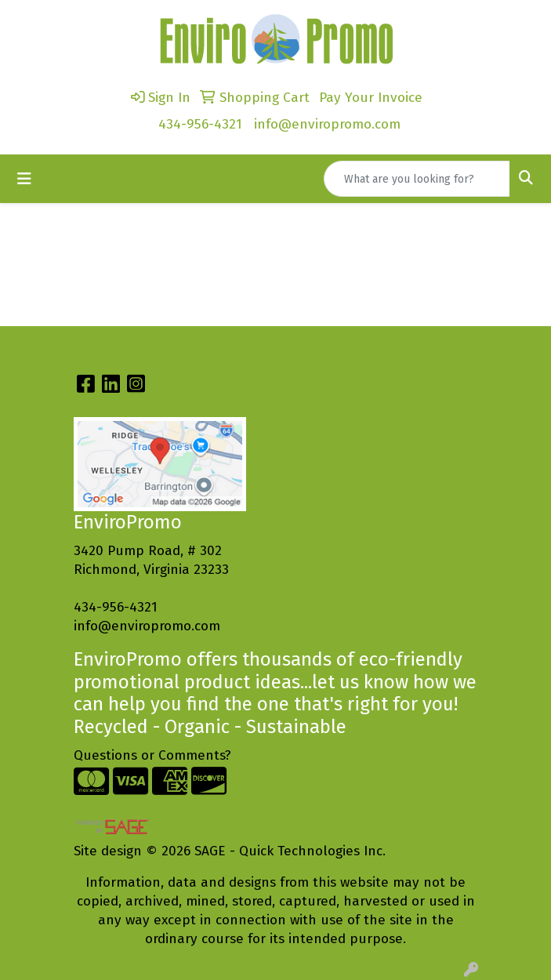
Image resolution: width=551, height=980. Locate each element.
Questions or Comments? (152, 755)
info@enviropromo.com (327, 124)
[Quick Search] (417, 179)
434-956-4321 (200, 124)
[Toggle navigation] (24, 179)
